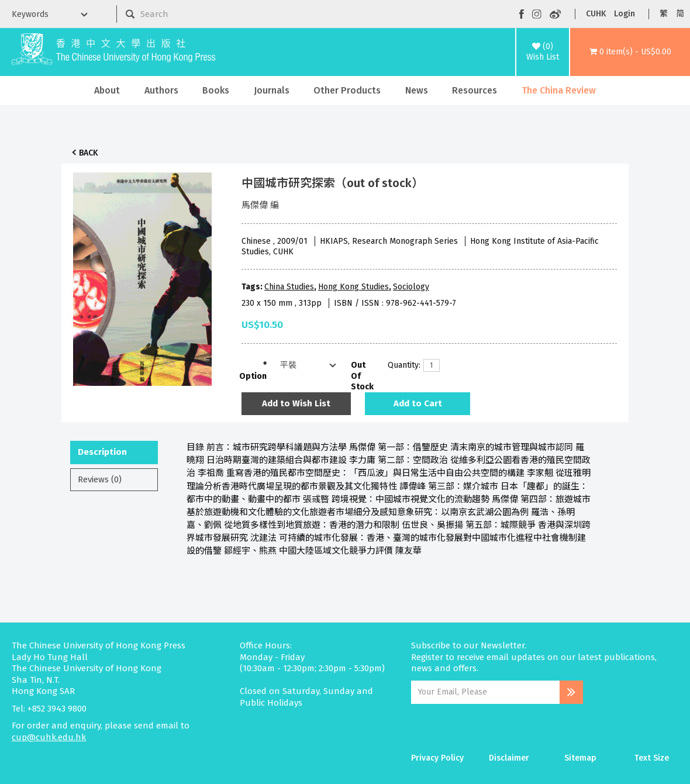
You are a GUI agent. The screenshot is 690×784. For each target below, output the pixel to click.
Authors (161, 90)
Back (88, 153)
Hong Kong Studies (353, 287)
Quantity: (401, 365)
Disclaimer (509, 758)
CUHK (596, 14)
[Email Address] (486, 692)
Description (102, 452)
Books (216, 90)
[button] (630, 52)
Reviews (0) (100, 479)
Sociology (411, 287)
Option (253, 376)
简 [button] (680, 14)
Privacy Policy (437, 758)
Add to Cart (418, 403)
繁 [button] (664, 14)
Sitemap (580, 758)
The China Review (559, 90)
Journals (272, 90)
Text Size (652, 758)
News (417, 90)
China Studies (289, 287)
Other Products (347, 90)
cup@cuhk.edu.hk (49, 737)
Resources (475, 90)
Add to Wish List (296, 403)
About (107, 90)
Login (625, 14)
